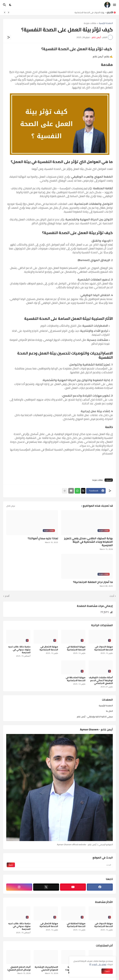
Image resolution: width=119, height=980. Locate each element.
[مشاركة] (9, 37)
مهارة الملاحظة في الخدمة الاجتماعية (76, 679)
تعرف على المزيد (99, 964)
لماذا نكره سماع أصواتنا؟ (43, 538)
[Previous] (9, 12)
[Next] (5, 12)
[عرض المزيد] (65, 491)
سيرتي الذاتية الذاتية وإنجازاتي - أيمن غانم (95, 716)
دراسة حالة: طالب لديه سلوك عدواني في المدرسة (19, 650)
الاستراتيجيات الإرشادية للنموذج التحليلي (46, 968)
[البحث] (4, 5)
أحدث (112, 596)
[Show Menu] (115, 5)
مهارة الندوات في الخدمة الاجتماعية (89, 12)
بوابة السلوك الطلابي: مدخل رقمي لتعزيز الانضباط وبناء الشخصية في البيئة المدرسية (88, 542)
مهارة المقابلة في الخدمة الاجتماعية (76, 648)
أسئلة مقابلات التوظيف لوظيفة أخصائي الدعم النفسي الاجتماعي (101, 680)
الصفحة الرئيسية (106, 23)
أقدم (7, 596)
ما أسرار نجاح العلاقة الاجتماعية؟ (93, 582)
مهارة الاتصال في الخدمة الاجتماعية (49, 648)
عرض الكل (11, 506)
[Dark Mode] (10, 5)
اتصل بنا (109, 711)
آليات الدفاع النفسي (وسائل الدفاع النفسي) (19, 968)
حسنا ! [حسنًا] (107, 971)
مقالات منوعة (90, 23)
